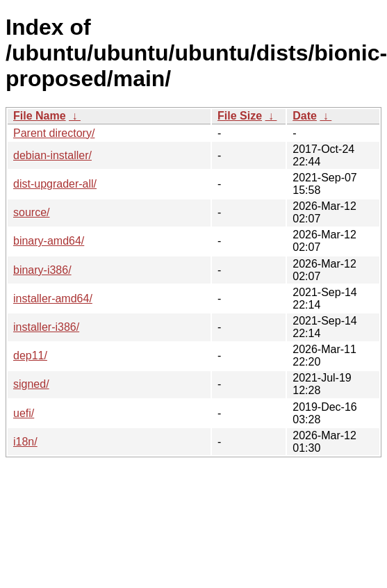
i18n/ (25, 442)
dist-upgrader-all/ (55, 184)
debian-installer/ (52, 155)
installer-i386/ (46, 327)
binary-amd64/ (49, 241)
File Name (40, 116)
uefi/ (24, 413)
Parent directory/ (54, 133)
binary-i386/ (42, 270)
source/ (31, 212)
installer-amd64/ (53, 299)
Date (305, 116)
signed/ (31, 384)
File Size (240, 116)
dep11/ (30, 356)
